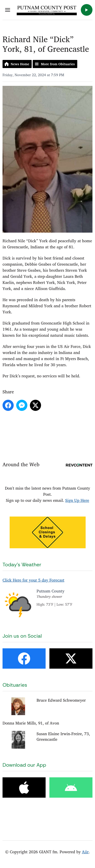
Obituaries (15, 685)
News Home (20, 64)
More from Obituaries (58, 64)
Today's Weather (22, 565)
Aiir (85, 852)
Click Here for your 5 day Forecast (33, 580)
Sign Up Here (77, 500)
